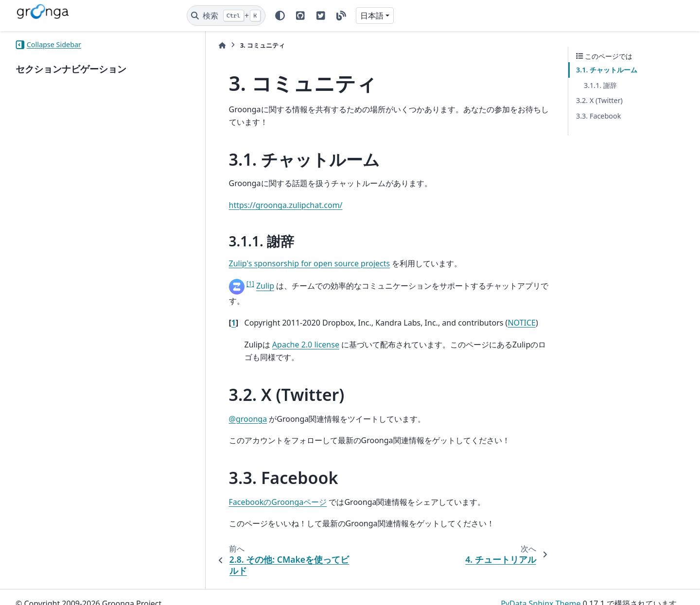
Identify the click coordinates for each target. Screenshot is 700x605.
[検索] (226, 16)
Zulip (238, 286)
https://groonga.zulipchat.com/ (259, 205)
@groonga (221, 406)
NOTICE (495, 310)
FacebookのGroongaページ (251, 489)
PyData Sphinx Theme (541, 591)
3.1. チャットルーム (607, 70)
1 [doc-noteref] (224, 283)
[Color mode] (280, 16)
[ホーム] (195, 45)
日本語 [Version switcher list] (372, 16)
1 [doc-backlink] (207, 310)
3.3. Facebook (598, 116)
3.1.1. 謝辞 (600, 85)
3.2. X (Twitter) (599, 100)
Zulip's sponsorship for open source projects (283, 263)
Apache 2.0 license (279, 332)
